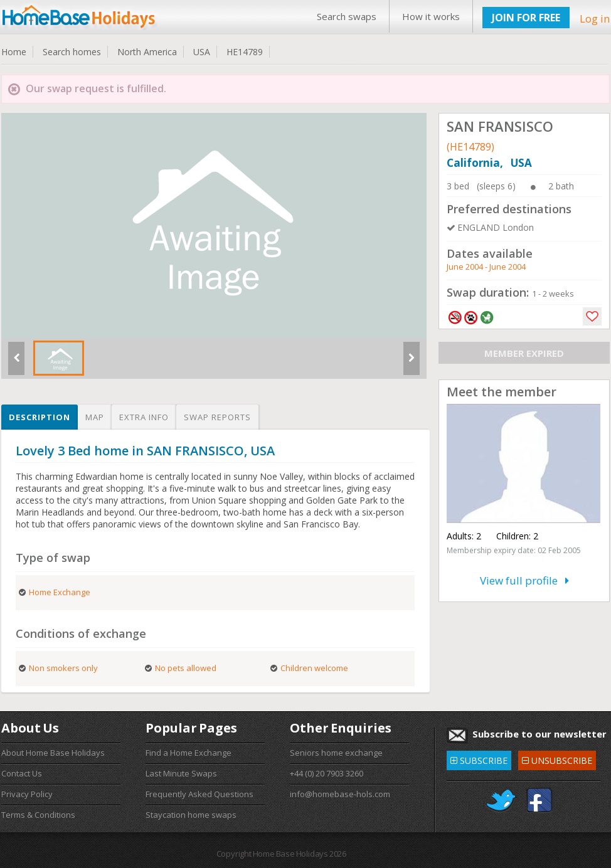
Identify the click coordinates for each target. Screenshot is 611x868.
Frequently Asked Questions (199, 794)
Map (95, 417)
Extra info (144, 417)
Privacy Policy (27, 794)
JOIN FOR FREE (526, 18)
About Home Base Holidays (53, 753)
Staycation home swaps (191, 815)
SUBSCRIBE (479, 759)
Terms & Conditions (38, 815)
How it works (431, 16)
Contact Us (22, 773)
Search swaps (347, 16)
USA (202, 52)
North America (147, 52)
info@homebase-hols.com (340, 794)
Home (14, 52)
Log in (595, 19)
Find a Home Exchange (189, 753)
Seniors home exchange (336, 753)
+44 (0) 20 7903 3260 (327, 773)
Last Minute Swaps (181, 773)
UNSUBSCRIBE (557, 759)
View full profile (524, 580)
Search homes (72, 52)
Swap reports (217, 417)
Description (40, 417)
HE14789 (245, 52)
